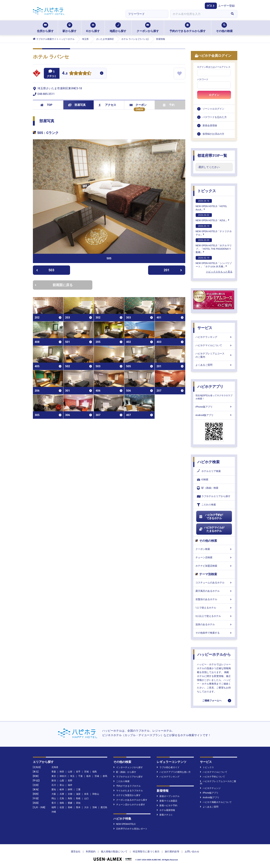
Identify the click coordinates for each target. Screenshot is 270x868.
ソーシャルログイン (213, 109)
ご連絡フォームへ (212, 700)
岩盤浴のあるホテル (214, 599)
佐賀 (62, 807)
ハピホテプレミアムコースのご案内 (214, 355)
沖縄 (54, 812)
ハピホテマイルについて (214, 345)
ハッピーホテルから (214, 654)
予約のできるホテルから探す (188, 28)
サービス (205, 328)
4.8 (65, 74)
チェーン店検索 (214, 557)
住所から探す (45, 28)
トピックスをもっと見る (219, 272)
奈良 (86, 794)
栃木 (89, 776)
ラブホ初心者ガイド (168, 767)
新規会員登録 (210, 125)
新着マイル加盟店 (167, 801)
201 (173, 270)
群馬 (105, 776)
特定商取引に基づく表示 (146, 852)
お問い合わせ (192, 852)
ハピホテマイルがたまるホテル (212, 529)
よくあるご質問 (214, 365)
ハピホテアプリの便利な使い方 (174, 772)
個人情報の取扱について (114, 852)
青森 (54, 772)
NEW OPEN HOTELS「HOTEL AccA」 (211, 205)
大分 (86, 807)
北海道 (55, 767)
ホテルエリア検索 (209, 471)
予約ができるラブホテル (127, 786)
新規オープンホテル (168, 796)
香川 (54, 803)
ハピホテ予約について (212, 777)
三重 (78, 789)
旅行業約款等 (172, 852)
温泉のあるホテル (214, 624)
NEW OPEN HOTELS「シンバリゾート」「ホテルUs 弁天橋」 (214, 262)
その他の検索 (224, 28)
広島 (62, 798)
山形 (70, 772)
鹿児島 (104, 807)
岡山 (54, 798)
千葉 (80, 776)
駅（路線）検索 (208, 488)
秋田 (62, 772)
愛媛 (70, 803)
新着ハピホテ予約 (167, 805)
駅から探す (70, 28)
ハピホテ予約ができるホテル (211, 517)
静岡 (70, 789)
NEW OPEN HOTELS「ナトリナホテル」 (214, 230)
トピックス (207, 191)
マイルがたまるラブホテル (128, 791)
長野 (70, 781)
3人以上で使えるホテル (214, 616)
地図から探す (118, 28)
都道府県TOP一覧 (212, 156)
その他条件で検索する (214, 633)
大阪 (54, 794)
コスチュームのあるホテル (214, 583)
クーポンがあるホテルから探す (130, 800)
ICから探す (93, 28)
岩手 (78, 772)
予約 (169, 105)
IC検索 (203, 480)
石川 (54, 785)
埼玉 (72, 776)
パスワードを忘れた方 (215, 117)
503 (45, 270)
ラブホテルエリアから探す (214, 496)
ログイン (214, 95)
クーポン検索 (214, 549)
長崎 (70, 807)
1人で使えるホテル (214, 608)
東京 (54, 776)
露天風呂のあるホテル (214, 591)
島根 (78, 798)
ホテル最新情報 (166, 810)
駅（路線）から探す (125, 772)
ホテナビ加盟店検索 (214, 566)
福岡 (54, 807)
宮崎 (95, 807)
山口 (86, 798)
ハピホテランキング (214, 337)
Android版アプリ (214, 415)
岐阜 (62, 789)
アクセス (107, 105)
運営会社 (76, 852)
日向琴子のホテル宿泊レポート (130, 829)
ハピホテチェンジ (210, 788)
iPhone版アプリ (214, 407)
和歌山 (96, 794)
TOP (46, 105)
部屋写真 (77, 105)
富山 (62, 785)
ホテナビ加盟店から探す (127, 795)
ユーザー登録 (226, 6)
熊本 (78, 807)
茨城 (97, 776)
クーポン (138, 105)
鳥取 (70, 798)
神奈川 (63, 776)
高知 (78, 803)
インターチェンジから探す (128, 767)
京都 (70, 794)
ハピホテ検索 (208, 462)
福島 (95, 772)
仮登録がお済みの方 (213, 134)
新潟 (54, 781)
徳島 (62, 803)
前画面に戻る (54, 285)
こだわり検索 (206, 505)
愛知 (54, 789)
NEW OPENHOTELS (124, 824)
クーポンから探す (148, 28)
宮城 (86, 772)
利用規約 (91, 852)
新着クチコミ (165, 815)
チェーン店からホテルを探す (129, 805)
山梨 (62, 781)
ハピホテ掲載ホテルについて (216, 802)
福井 (70, 785)
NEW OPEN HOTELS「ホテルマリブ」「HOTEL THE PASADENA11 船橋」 (214, 246)
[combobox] (199, 14)
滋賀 (78, 794)
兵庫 (62, 794)
